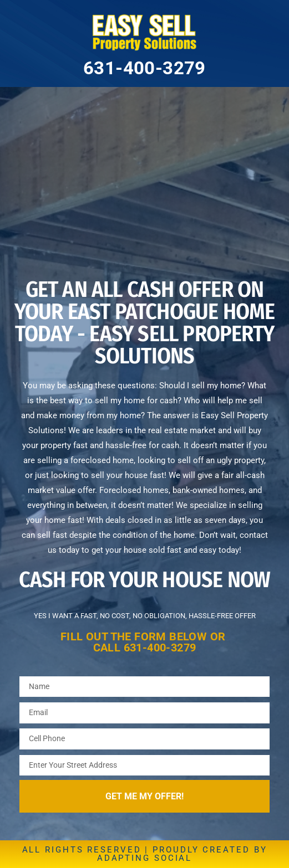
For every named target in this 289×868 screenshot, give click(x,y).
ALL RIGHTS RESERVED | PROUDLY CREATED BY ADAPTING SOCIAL (145, 854)
